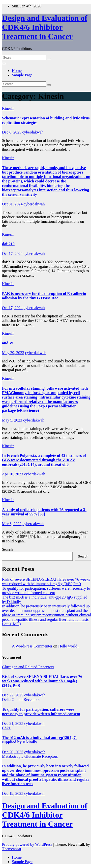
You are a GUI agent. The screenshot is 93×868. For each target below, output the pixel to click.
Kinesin (8, 108)
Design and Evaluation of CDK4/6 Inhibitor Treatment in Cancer (45, 27)
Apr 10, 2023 (13, 474)
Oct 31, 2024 (12, 204)
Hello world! (68, 646)
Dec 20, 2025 (13, 752)
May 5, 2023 (12, 420)
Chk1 (6, 728)
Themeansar (12, 849)
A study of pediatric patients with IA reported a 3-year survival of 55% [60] (44, 512)
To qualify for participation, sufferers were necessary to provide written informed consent (46, 590)
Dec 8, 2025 (12, 132)
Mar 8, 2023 (12, 524)
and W (8, 343)
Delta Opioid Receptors (21, 700)
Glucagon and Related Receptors (28, 667)
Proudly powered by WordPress (28, 844)
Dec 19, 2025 (13, 793)
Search (7, 549)
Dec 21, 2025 (13, 723)
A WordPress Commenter (32, 646)
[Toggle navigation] (4, 64)
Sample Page (22, 75)
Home (17, 71)
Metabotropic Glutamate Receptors (30, 756)
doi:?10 (8, 244)
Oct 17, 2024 (12, 254)
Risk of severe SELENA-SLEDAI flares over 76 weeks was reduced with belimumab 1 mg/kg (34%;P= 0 (46, 582)
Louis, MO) (11, 624)
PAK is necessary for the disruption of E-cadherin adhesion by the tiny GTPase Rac (44, 296)
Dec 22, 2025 (13, 695)
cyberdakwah (33, 132)
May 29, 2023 (13, 353)
